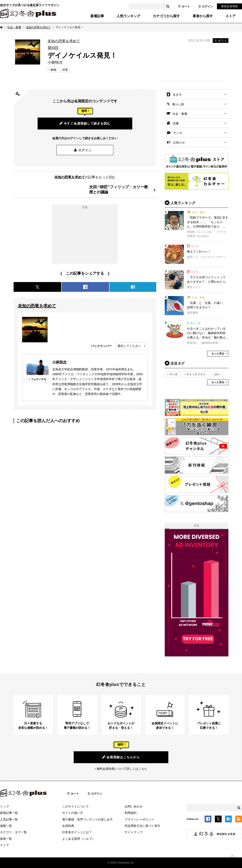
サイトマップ (134, 832)
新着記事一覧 (9, 813)
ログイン (206, 6)
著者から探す (203, 16)
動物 (53, 70)
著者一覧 (6, 839)
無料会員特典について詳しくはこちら (122, 769)
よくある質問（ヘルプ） (79, 839)
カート (184, 6)
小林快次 (59, 362)
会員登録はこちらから (121, 757)
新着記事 (97, 16)
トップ (4, 806)
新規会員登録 (229, 6)
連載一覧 (6, 826)
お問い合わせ (134, 806)
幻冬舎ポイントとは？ (77, 832)
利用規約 (131, 813)
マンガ (177, 133)
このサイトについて (76, 806)
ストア (231, 16)
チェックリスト (196, 374)
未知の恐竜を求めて (38, 27)
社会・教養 (14, 27)
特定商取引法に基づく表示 (142, 826)
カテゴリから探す (166, 16)
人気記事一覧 (9, 819)
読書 (176, 123)
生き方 (177, 95)
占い (218, 374)
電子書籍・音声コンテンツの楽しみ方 (87, 819)
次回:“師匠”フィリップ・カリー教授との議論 (119, 189)
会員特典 (68, 826)
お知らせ (179, 142)
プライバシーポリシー (139, 819)
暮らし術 (178, 104)
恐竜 (65, 70)
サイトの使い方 (73, 813)
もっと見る (218, 354)
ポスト (221, 41)
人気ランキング (128, 16)
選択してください (129, 346)
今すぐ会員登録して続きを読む (85, 123)
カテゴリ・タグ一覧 (13, 832)
